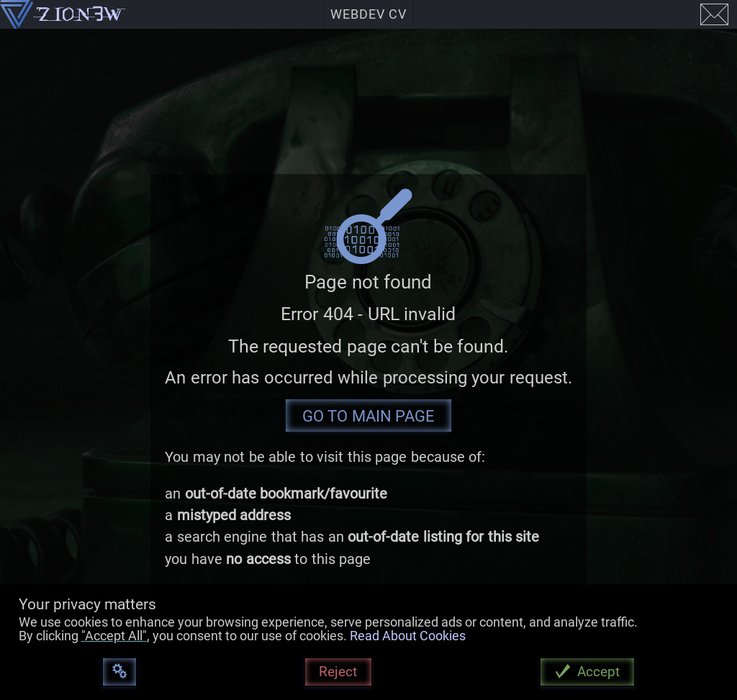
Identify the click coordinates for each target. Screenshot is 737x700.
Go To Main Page (369, 416)
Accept (598, 672)
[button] (0, 350)
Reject (338, 672)
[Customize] (119, 672)
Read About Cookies (408, 636)
